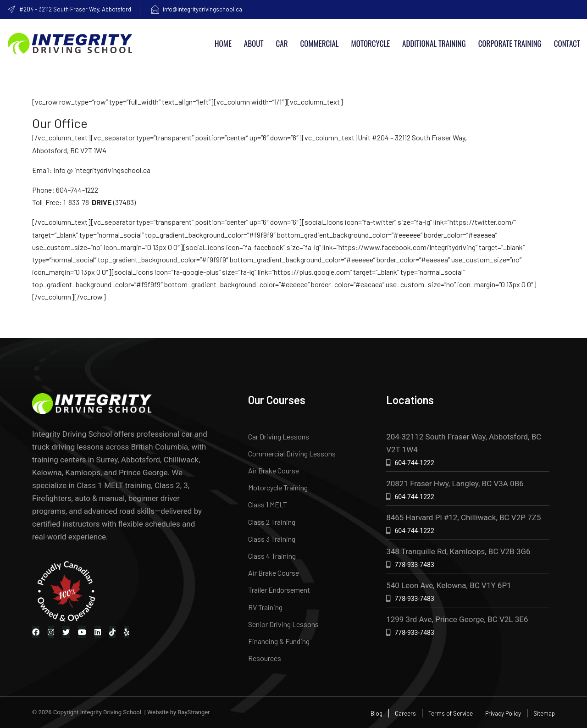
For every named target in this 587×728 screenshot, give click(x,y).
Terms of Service (451, 713)
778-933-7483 (414, 565)
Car (282, 43)
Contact (567, 43)
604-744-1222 (414, 463)
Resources (265, 658)
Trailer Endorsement (279, 590)
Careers (405, 713)
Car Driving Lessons (279, 436)
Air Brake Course (274, 470)
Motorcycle (371, 43)
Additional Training (434, 43)
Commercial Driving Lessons (292, 453)
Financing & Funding (279, 641)
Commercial (319, 43)
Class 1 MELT (268, 504)
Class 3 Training (272, 539)
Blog (377, 713)
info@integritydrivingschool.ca (196, 9)
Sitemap (544, 713)
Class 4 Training (272, 556)
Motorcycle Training (278, 487)
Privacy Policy (503, 713)
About (254, 43)
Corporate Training (510, 43)
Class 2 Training (272, 522)
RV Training (265, 607)
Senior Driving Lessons (283, 624)
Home (223, 43)
